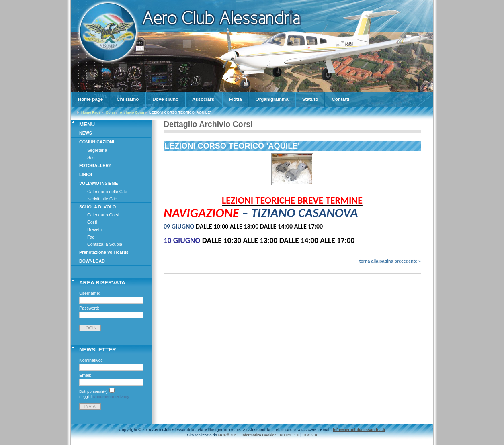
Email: (85, 375)
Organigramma (272, 99)
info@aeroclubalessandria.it (359, 430)
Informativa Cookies (259, 435)
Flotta (235, 99)
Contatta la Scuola (105, 244)
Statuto (310, 99)
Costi (92, 222)
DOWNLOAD (92, 261)
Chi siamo (128, 99)
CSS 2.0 (309, 435)
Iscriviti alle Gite (102, 199)
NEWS (86, 133)
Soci (91, 157)
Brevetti (94, 229)
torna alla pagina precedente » (390, 261)
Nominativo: (91, 360)
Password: (89, 308)
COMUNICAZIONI (97, 142)
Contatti (340, 99)
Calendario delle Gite (107, 192)
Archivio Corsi (132, 112)
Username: (90, 293)
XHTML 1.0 (289, 435)
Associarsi (204, 99)
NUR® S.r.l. (228, 435)
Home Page (91, 112)
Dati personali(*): (94, 391)
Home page (90, 99)
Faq (91, 237)
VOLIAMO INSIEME (98, 183)
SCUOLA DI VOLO (97, 207)
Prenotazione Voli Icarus (104, 252)
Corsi (110, 112)
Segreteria (97, 150)
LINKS (86, 174)
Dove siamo (165, 99)
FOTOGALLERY (95, 165)
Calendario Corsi (103, 215)
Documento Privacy (111, 397)
